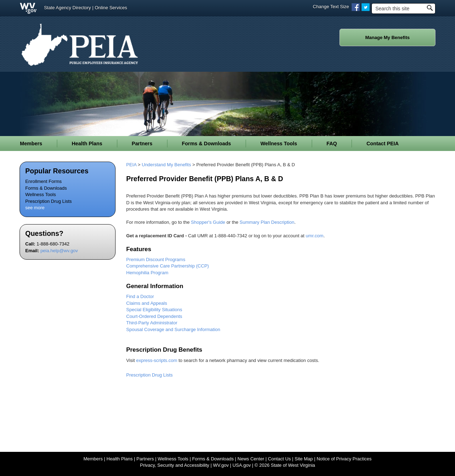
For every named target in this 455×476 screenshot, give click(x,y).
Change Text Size (331, 7)
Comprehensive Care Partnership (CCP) (168, 266)
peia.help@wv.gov (59, 251)
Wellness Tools (41, 194)
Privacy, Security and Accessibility (175, 465)
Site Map (304, 459)
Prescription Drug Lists (49, 201)
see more (35, 208)
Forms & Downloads (46, 188)
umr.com (315, 236)
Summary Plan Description (267, 222)
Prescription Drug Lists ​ (150, 375)
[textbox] (403, 9)
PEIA (131, 165)
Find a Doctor (140, 296)
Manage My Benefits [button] (388, 37)
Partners (145, 459)
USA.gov (242, 465)
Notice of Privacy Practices (344, 459)
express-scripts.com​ (157, 360)
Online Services (111, 8)
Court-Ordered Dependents (154, 316)
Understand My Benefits (167, 165)
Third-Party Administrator (152, 323)
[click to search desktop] (430, 7)
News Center (251, 459)
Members (93, 459)
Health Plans (120, 459)
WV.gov (221, 465)
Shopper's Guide (208, 222)
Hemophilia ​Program (147, 273)
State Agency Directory (68, 8)
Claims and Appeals (147, 303)
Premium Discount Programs (156, 259)
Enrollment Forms (44, 181)
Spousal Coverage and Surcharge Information (173, 329)
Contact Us (279, 459)
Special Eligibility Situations (154, 310)
